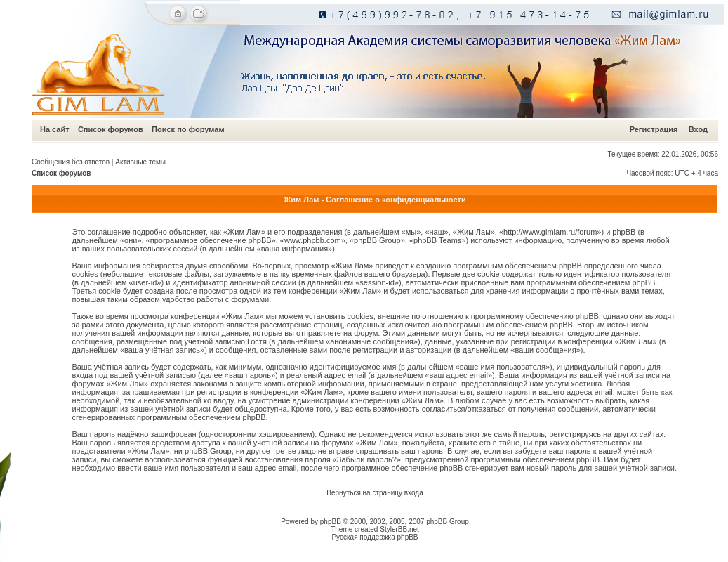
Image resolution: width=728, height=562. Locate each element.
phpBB (331, 522)
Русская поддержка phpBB (375, 537)
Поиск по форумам (188, 129)
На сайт (55, 129)
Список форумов (111, 129)
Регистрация (654, 129)
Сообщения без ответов (71, 162)
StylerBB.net (399, 529)
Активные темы (140, 162)
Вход (698, 129)
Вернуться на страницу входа (375, 493)
